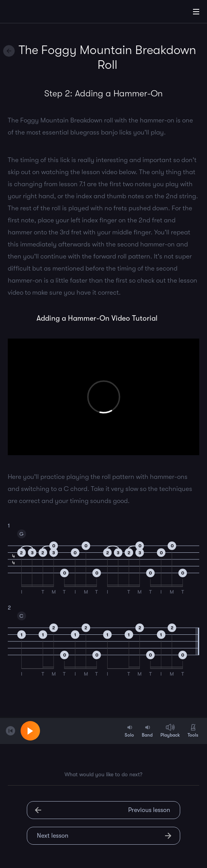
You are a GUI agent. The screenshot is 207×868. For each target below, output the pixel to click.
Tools (193, 730)
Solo (129, 730)
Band (147, 730)
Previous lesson (149, 810)
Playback (170, 730)
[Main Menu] (196, 12)
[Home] (31, 13)
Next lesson (53, 836)
